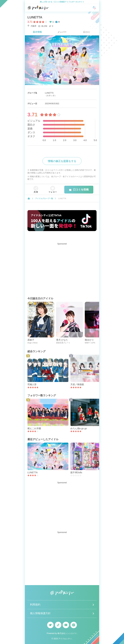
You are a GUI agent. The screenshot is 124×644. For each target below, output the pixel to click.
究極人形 (32, 384)
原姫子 (31, 340)
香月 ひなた (62, 340)
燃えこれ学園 (34, 428)
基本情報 (37, 32)
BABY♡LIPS (90, 343)
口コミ (87, 32)
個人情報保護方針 (40, 613)
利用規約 (35, 605)
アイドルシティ (65, 639)
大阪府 (32, 26)
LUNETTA (33, 472)
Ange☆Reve (32, 343)
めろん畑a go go (79, 428)
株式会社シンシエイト (67, 633)
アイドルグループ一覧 (44, 198)
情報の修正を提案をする (62, 161)
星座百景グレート (63, 343)
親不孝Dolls (76, 472)
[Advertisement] (62, 269)
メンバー (62, 32)
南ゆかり (89, 340)
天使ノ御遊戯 (77, 384)
